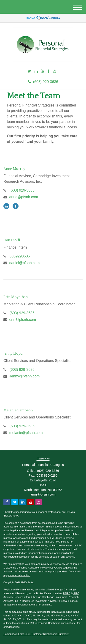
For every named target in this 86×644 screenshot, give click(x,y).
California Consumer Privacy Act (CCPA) (39, 568)
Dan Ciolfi (12, 240)
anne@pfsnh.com (24, 197)
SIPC (76, 593)
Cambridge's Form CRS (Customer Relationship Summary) (36, 634)
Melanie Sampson (18, 410)
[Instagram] (54, 71)
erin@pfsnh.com (23, 320)
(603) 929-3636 (43, 82)
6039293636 (20, 256)
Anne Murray (14, 169)
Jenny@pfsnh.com (24, 376)
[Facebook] (48, 71)
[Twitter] (29, 71)
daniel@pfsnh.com (24, 263)
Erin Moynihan (16, 297)
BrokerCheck (11, 516)
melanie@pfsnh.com (26, 433)
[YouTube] (43, 71)
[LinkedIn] (36, 71)
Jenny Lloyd (13, 353)
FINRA (67, 593)
